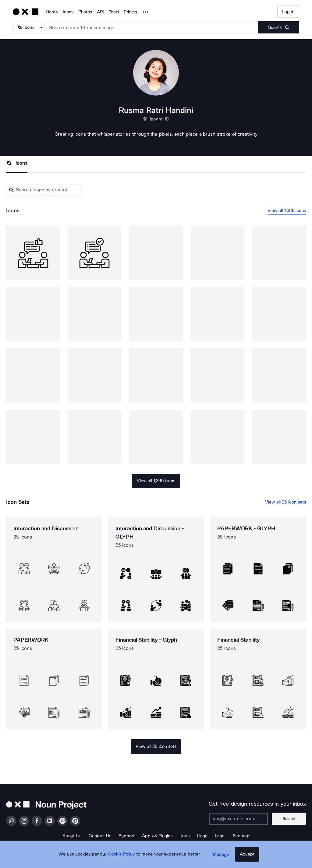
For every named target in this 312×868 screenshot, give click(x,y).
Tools (114, 12)
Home (52, 12)
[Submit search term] (279, 27)
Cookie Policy (123, 857)
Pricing (130, 12)
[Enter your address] (240, 819)
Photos (85, 12)
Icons (68, 12)
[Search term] (152, 27)
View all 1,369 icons (287, 211)
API (100, 12)
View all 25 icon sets (285, 502)
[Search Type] (29, 27)
